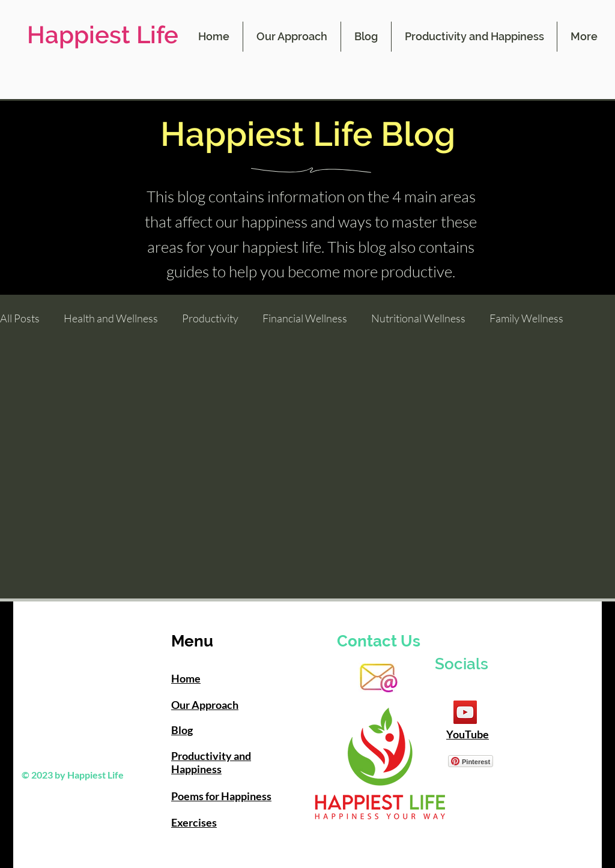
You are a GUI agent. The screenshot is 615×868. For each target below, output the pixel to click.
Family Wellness (526, 318)
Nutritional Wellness (418, 318)
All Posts (20, 318)
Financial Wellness (305, 318)
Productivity (210, 318)
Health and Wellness (111, 318)
